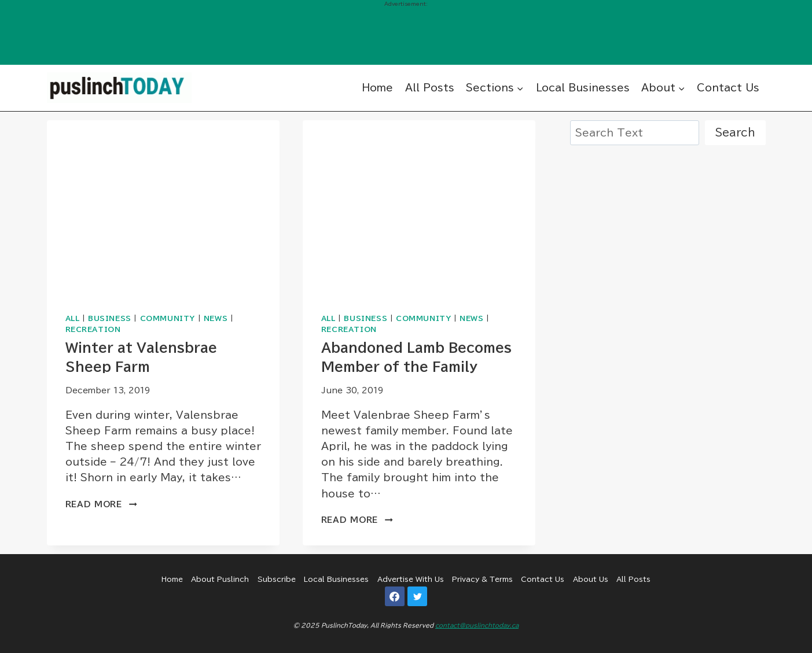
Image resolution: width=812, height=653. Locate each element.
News (216, 318)
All (73, 318)
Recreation (93, 329)
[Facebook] (395, 596)
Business (110, 318)
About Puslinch (220, 579)
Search (735, 132)
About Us (591, 579)
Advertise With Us (411, 579)
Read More (101, 504)
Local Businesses (583, 88)
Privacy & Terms (482, 579)
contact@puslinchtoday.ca (477, 625)
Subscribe (277, 579)
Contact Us (728, 88)
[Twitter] (417, 596)
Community (168, 318)
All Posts (430, 88)
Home (377, 88)
